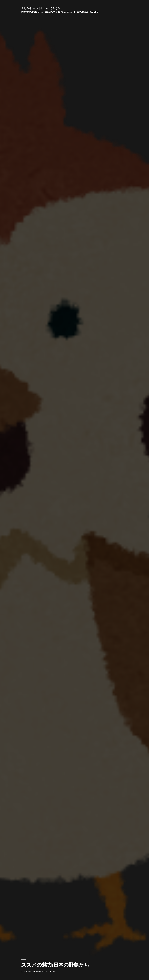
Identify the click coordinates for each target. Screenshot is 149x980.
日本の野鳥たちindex (86, 12)
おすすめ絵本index (32, 12)
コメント (56, 972)
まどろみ (26, 8)
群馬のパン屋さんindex (59, 12)
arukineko (27, 972)
